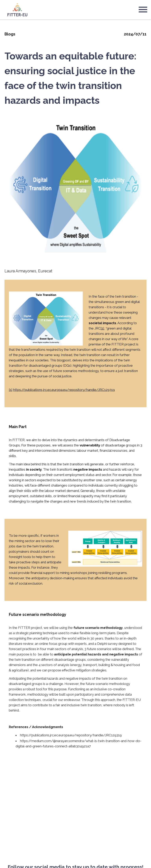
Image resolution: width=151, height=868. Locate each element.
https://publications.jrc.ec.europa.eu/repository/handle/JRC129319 (64, 387)
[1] (102, 325)
